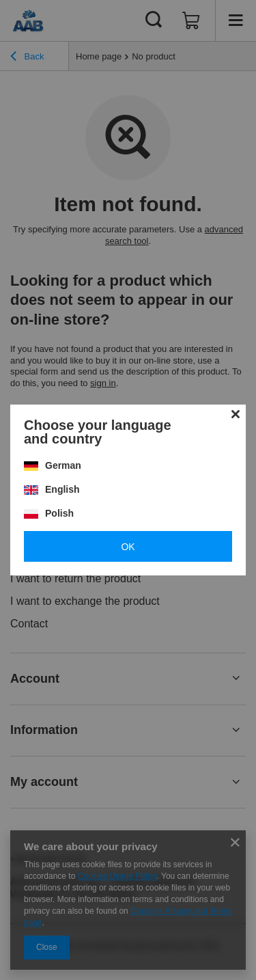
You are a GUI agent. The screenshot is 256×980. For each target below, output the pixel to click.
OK (128, 547)
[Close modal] (236, 415)
